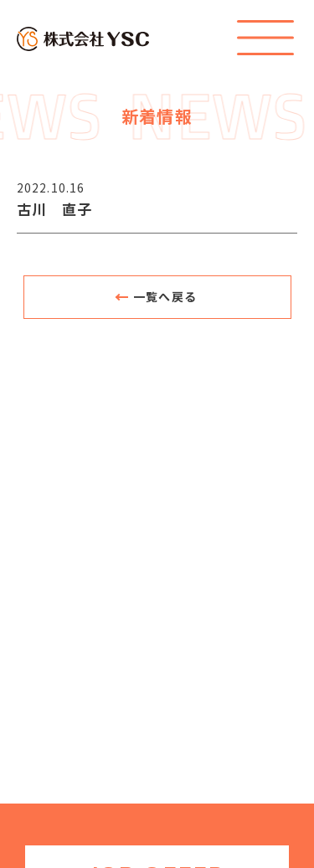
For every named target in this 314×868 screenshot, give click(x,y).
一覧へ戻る (165, 296)
